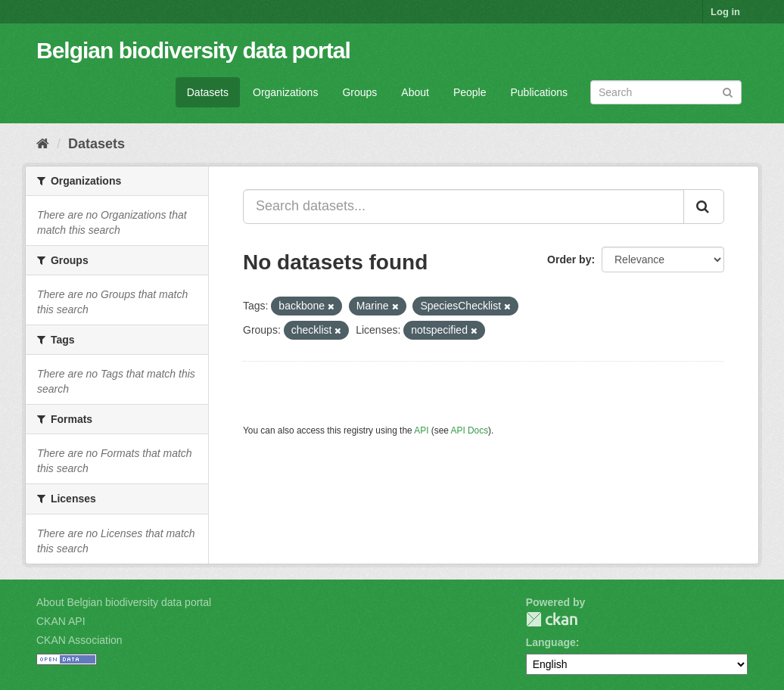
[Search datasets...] (464, 207)
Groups (359, 92)
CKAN (552, 619)
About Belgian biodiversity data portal (124, 602)
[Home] (43, 144)
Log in (725, 12)
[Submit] (728, 91)
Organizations (285, 92)
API (421, 430)
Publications (540, 92)
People (470, 92)
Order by (569, 260)
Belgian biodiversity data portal (193, 50)
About (415, 92)
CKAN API (61, 621)
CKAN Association (79, 640)
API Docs (470, 430)
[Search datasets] (666, 92)
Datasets (208, 92)
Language (551, 642)
